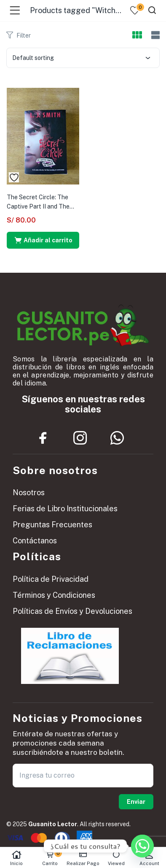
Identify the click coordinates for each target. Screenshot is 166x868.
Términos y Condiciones (54, 595)
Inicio (17, 858)
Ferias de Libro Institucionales (65, 509)
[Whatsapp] (142, 846)
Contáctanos (35, 541)
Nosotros (29, 492)
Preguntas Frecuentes (52, 525)
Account (149, 858)
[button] (43, 240)
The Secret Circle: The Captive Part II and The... (40, 202)
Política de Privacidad (51, 579)
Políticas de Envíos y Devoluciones (72, 611)
